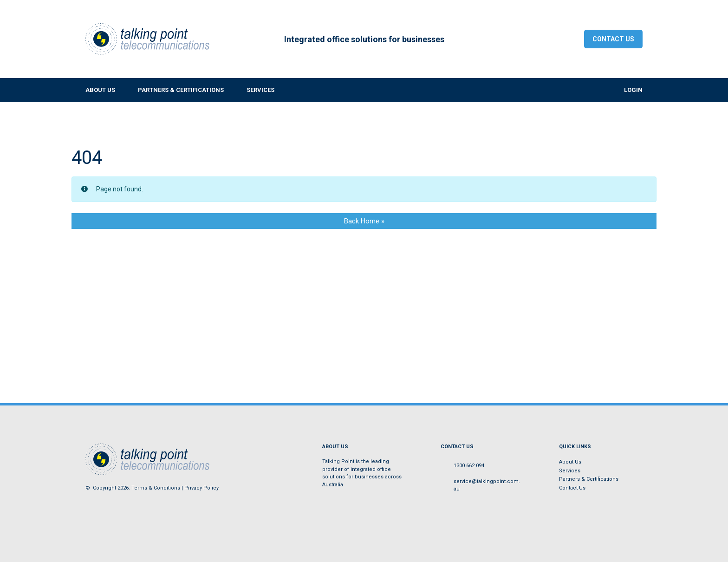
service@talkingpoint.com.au (487, 485)
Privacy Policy (201, 488)
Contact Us (613, 39)
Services (570, 471)
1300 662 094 (469, 466)
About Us (570, 462)
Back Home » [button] (364, 221)
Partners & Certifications (589, 479)
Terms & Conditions (156, 488)
